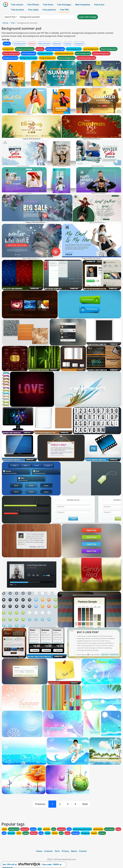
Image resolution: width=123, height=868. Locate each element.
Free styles (33, 10)
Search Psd (10, 17)
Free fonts (48, 5)
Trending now (19, 44)
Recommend (44, 44)
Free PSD (64, 10)
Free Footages (64, 5)
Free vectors (17, 5)
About (74, 851)
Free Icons (99, 5)
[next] (85, 804)
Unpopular (79, 44)
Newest (32, 44)
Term (57, 851)
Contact (83, 851)
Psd (13, 23)
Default (7, 44)
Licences (48, 851)
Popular (68, 44)
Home (5, 23)
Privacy (65, 851)
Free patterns (49, 10)
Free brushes (18, 10)
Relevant (57, 44)
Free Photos (33, 5)
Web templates (83, 5)
